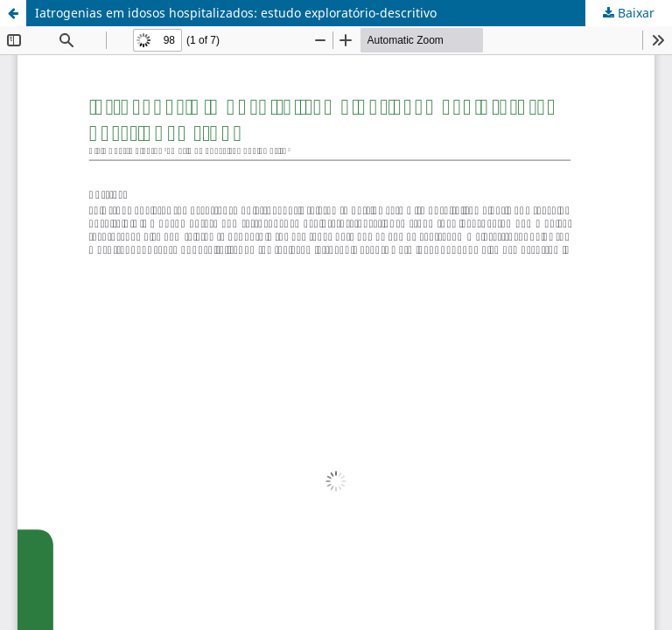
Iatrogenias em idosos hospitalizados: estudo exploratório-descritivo (236, 13)
